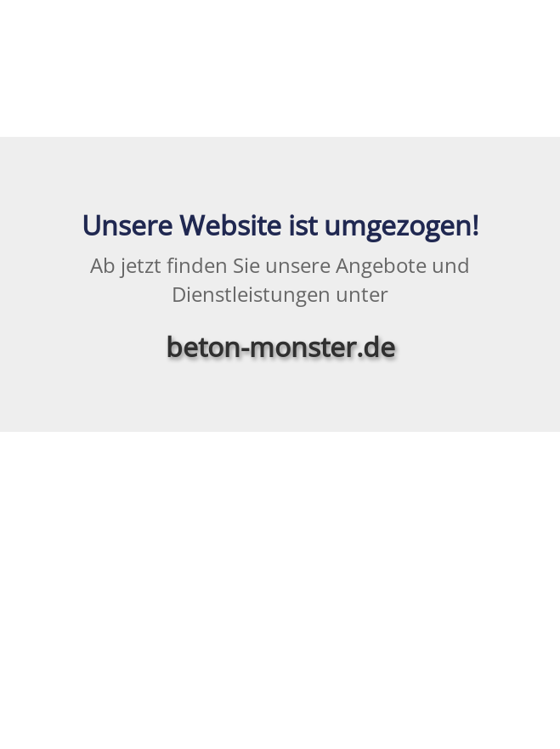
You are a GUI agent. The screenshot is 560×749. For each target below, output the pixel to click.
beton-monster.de (280, 346)
